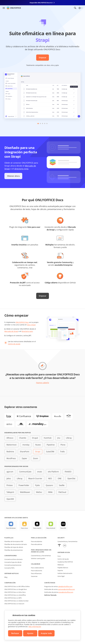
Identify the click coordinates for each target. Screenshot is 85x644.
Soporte (60, 570)
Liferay (69, 438)
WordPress (11, 458)
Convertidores (11, 556)
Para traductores (37, 571)
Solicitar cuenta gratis (38, 558)
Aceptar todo (46, 633)
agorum (10, 472)
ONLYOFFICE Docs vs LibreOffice (15, 595)
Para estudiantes (37, 541)
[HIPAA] (59, 546)
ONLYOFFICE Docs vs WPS (13, 598)
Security (61, 538)
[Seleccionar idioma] (80, 8)
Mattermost (12, 445)
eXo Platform (53, 472)
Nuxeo (38, 445)
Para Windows (11, 528)
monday (26, 445)
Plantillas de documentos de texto (16, 544)
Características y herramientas (41, 556)
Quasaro (49, 485)
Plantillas (9, 538)
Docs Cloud (31, 325)
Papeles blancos (63, 568)
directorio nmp (21, 169)
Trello (62, 452)
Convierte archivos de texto (14, 559)
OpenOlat (71, 478)
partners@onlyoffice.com (66, 589)
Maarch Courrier (35, 478)
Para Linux (24, 528)
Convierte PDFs (9, 568)
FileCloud (62, 492)
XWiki (50, 492)
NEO (50, 478)
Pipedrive (51, 445)
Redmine (10, 452)
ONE (60, 478)
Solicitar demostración (65, 573)
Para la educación (39, 538)
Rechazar (15, 633)
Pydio (38, 485)
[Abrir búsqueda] (75, 8)
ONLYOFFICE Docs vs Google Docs (16, 589)
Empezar (43, 58)
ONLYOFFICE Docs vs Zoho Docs (15, 592)
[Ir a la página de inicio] (14, 8)
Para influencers (36, 573)
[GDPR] (65, 546)
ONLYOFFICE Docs (22, 322)
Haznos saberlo (43, 383)
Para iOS (63, 528)
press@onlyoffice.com (66, 592)
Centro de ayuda (14, 344)
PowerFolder (24, 485)
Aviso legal (61, 576)
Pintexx (10, 485)
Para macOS (37, 528)
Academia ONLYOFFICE (65, 562)
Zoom (36, 458)
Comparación (10, 583)
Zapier (24, 458)
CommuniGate (25, 472)
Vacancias (34, 576)
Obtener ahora (13, 176)
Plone (63, 445)
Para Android (51, 528)
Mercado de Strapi (11, 331)
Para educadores (37, 544)
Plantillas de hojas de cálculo (14, 547)
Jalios (9, 478)
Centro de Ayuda (63, 559)
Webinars (61, 565)
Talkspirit (10, 492)
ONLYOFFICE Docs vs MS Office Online (17, 586)
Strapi (38, 452)
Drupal (35, 438)
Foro (59, 556)
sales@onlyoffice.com (65, 586)
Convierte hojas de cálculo (13, 562)
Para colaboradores (37, 568)
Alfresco (10, 438)
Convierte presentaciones (13, 565)
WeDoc (39, 492)
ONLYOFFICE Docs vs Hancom (14, 604)
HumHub (48, 438)
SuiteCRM (50, 452)
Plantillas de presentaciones (14, 550)
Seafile (62, 485)
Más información (35, 627)
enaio (40, 472)
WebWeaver (25, 492)
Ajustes (30, 633)
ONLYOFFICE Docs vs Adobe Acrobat (16, 601)
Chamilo (23, 438)
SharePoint (25, 452)
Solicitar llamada (50, 595)
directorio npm (27, 331)
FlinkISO (68, 472)
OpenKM (10, 499)
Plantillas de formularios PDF (14, 541)
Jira (59, 438)
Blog (6, 577)
